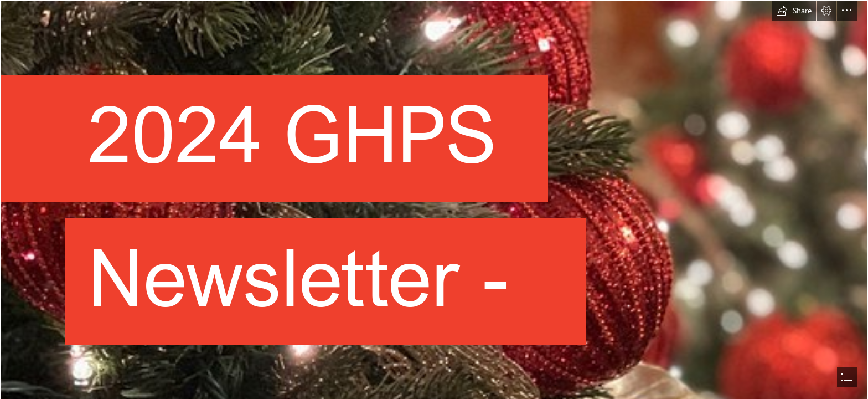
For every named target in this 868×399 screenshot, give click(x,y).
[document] (434, 199)
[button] (794, 11)
